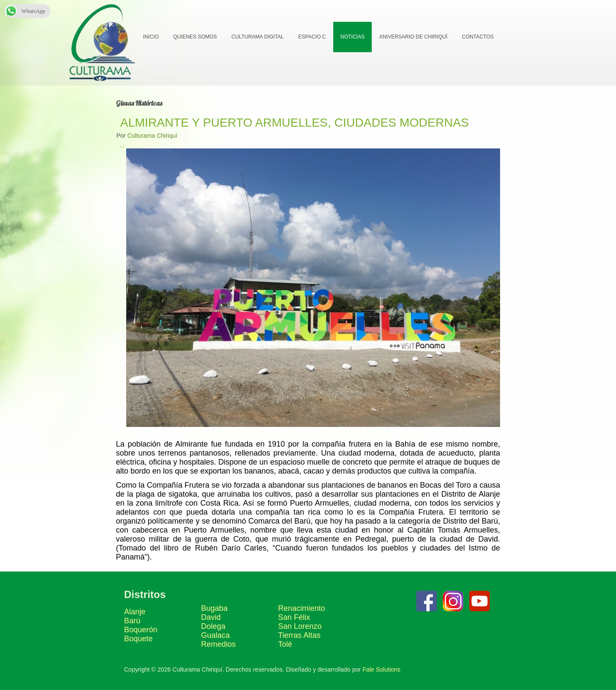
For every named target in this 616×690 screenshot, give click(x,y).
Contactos (477, 37)
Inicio (150, 37)
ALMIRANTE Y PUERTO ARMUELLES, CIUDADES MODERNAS (295, 123)
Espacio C (311, 37)
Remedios (218, 644)
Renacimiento (302, 608)
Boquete (138, 639)
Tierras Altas (299, 635)
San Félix (294, 617)
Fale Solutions (381, 669)
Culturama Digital (257, 37)
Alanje (135, 612)
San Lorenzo (300, 626)
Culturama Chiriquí (153, 136)
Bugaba (214, 608)
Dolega (213, 626)
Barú (132, 621)
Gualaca (215, 635)
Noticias (352, 37)
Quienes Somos (195, 37)
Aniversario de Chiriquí (413, 37)
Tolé (285, 644)
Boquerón (141, 630)
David (211, 617)
